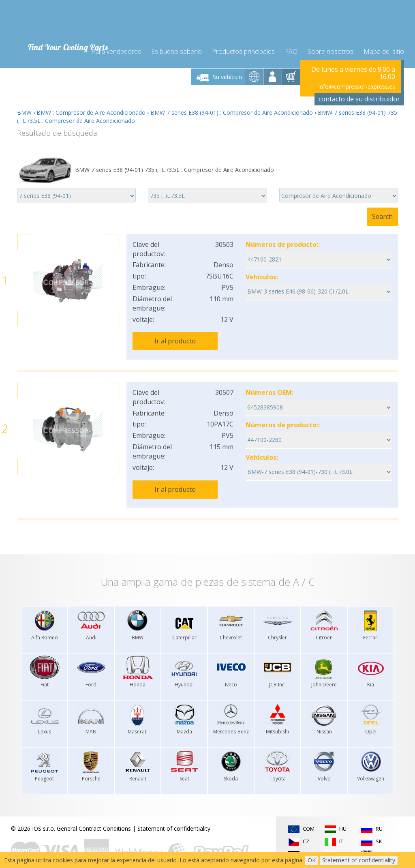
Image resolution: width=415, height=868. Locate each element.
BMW (24, 108)
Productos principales (243, 45)
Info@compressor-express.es (357, 82)
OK (312, 860)
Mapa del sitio (384, 45)
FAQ (291, 45)
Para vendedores (116, 45)
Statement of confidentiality (174, 818)
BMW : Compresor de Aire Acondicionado (91, 108)
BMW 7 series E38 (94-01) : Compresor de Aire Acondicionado (232, 108)
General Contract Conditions (94, 818)
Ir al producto (175, 336)
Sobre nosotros (331, 45)
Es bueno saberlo (176, 45)
